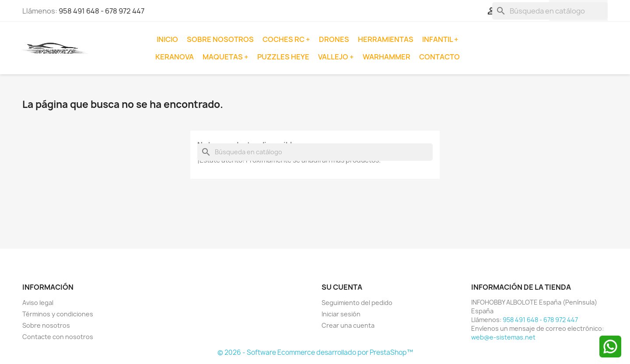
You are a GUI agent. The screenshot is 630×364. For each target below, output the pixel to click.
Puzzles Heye (283, 57)
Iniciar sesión (341, 314)
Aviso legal (38, 303)
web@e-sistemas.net (503, 337)
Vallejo (334, 57)
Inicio (167, 39)
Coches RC (284, 39)
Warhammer (387, 57)
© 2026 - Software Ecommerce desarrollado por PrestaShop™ (315, 352)
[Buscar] (550, 11)
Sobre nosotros (220, 39)
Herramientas (386, 39)
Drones (334, 39)
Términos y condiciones (58, 314)
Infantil (438, 39)
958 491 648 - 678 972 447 (101, 11)
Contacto (439, 57)
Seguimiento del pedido (357, 303)
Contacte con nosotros (58, 337)
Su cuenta (342, 287)
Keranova (175, 57)
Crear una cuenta (348, 325)
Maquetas (223, 57)
